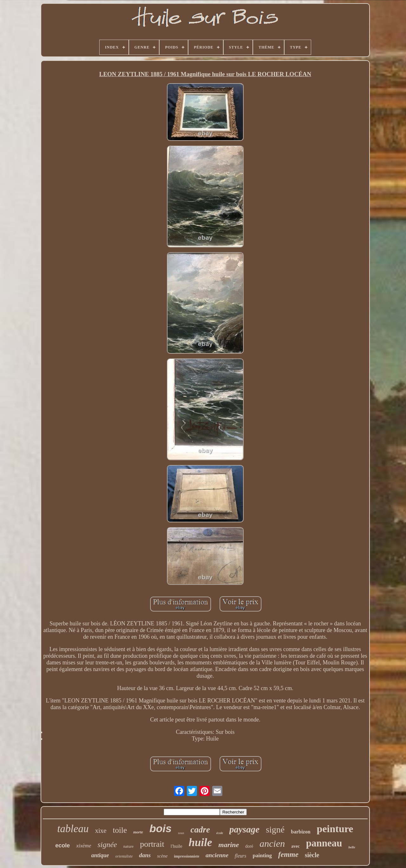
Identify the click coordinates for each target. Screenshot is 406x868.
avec (295, 846)
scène (162, 856)
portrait (152, 844)
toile (120, 830)
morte (138, 832)
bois (160, 828)
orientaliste (124, 856)
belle (352, 847)
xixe (101, 831)
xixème (84, 846)
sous (181, 833)
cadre (200, 830)
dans (145, 855)
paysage (244, 829)
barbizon (301, 832)
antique (100, 855)
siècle (312, 855)
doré (249, 846)
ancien (272, 843)
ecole (62, 845)
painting (262, 855)
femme (288, 855)
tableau (73, 829)
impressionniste (187, 856)
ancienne (217, 855)
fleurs (240, 856)
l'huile (177, 846)
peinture (335, 829)
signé (275, 829)
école (220, 833)
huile (200, 842)
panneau (324, 843)
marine (229, 845)
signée (107, 845)
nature (128, 846)
